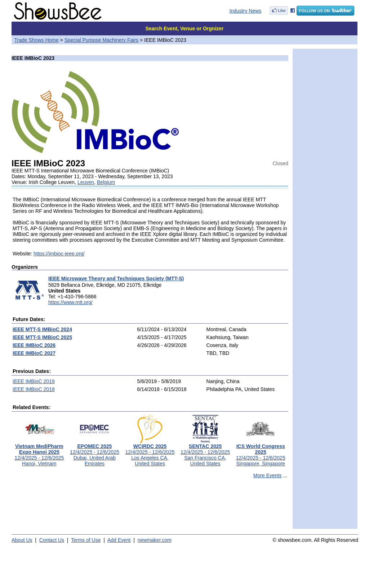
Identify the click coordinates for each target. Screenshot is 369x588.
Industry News (246, 11)
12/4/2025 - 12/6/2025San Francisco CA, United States (205, 453)
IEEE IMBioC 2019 (34, 381)
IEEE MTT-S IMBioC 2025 (42, 337)
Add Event (119, 540)
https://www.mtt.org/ (70, 302)
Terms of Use (86, 540)
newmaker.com (155, 540)
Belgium (106, 182)
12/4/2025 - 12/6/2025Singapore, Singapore (261, 453)
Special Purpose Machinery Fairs (101, 40)
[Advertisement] (150, 507)
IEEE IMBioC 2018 (34, 389)
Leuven (86, 182)
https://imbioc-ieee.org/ (59, 254)
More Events (268, 475)
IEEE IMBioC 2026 (34, 345)
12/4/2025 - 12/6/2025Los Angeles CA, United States (150, 453)
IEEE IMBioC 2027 (34, 353)
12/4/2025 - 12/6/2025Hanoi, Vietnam (39, 453)
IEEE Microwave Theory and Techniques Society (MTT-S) (116, 278)
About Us (22, 540)
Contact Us (52, 540)
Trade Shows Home (37, 40)
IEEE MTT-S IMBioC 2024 (42, 329)
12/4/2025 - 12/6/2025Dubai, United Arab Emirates (95, 453)
